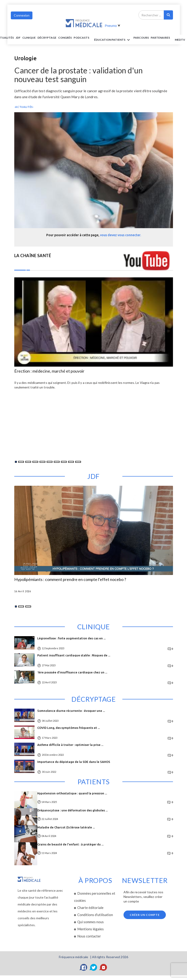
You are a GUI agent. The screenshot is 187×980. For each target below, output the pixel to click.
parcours (141, 38)
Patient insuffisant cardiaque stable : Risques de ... (74, 655)
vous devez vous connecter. (121, 235)
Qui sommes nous (91, 922)
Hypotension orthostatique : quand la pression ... (72, 793)
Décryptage (47, 38)
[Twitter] (94, 967)
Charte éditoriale (90, 908)
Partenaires (160, 38)
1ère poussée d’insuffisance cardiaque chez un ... (72, 672)
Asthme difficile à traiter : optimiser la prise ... (70, 745)
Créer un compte (145, 915)
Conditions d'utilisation (95, 915)
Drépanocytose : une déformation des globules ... (72, 810)
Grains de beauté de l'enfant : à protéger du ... (70, 844)
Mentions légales (91, 929)
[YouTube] (104, 967)
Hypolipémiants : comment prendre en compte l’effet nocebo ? (70, 580)
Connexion (22, 15)
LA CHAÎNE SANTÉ (33, 256)
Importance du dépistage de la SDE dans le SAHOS (74, 762)
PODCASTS (81, 38)
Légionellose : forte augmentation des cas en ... (71, 638)
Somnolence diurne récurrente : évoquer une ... (71, 711)
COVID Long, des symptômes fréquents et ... (69, 728)
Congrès (65, 38)
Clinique (29, 38)
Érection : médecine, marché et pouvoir (49, 371)
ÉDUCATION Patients (113, 40)
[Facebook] (84, 967)
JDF (18, 38)
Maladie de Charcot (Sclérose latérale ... (66, 827)
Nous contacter (89, 936)
